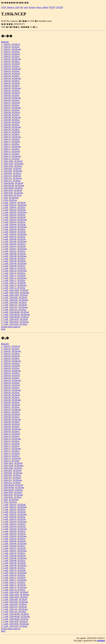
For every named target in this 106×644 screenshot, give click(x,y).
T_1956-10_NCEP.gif (11, 132)
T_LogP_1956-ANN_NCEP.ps (14, 295)
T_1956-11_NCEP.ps (10, 149)
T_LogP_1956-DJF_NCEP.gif (14, 297)
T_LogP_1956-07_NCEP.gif (13, 246)
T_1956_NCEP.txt (9, 200)
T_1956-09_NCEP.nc (10, 125)
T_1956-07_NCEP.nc (10, 105)
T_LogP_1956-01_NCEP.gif (13, 203)
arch (26, 7)
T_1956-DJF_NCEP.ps (11, 173)
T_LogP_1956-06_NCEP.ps (13, 244)
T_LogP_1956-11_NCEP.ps (13, 280)
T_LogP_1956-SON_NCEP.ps (14, 324)
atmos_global (42, 7)
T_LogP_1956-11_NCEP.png (14, 278)
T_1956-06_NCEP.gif (11, 93)
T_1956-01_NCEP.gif (11, 44)
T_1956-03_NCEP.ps (10, 71)
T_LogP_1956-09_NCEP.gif (13, 261)
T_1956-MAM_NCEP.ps (12, 188)
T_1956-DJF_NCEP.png (12, 171)
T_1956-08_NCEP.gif (11, 112)
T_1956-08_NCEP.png (11, 117)
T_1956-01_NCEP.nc (10, 47)
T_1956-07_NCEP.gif (11, 103)
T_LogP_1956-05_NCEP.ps (13, 237)
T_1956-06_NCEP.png (11, 98)
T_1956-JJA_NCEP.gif (11, 176)
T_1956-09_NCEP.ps (10, 129)
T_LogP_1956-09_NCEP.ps (13, 266)
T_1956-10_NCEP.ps (10, 139)
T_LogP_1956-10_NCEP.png (14, 271)
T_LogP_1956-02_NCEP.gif (13, 210)
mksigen (101, 641)
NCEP (52, 7)
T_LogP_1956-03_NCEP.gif (13, 217)
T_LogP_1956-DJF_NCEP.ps (14, 302)
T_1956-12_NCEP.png (11, 156)
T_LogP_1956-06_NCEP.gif (13, 239)
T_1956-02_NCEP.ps (10, 61)
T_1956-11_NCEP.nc (10, 144)
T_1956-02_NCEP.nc (10, 56)
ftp (22, 7)
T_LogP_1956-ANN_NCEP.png (15, 293)
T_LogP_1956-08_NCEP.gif (13, 254)
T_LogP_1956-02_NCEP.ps (13, 215)
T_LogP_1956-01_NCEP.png (14, 205)
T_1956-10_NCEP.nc (10, 134)
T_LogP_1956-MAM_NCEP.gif (15, 312)
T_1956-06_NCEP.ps (10, 100)
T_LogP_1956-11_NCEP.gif (13, 276)
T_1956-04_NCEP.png (11, 78)
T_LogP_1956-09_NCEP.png (14, 263)
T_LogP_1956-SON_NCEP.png (15, 322)
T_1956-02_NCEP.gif (11, 54)
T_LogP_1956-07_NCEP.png (14, 249)
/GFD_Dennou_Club (10, 7)
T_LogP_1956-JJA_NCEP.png (14, 307)
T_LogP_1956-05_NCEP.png (14, 234)
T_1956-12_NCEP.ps (10, 159)
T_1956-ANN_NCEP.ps (12, 166)
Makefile (5, 42)
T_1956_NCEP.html (10, 198)
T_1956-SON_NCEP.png (12, 193)
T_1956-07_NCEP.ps (10, 110)
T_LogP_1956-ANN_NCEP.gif (15, 290)
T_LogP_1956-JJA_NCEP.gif (14, 305)
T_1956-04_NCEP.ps (10, 81)
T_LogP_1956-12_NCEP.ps (13, 288)
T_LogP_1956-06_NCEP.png (14, 241)
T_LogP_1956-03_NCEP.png (14, 220)
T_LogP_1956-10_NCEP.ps (13, 273)
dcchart (32, 7)
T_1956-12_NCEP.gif (11, 151)
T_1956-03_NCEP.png (11, 69)
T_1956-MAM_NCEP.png (13, 185)
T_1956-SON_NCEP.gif (12, 190)
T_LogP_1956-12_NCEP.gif (13, 283)
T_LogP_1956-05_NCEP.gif (13, 232)
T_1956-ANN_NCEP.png (12, 164)
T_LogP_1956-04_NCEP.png (14, 227)
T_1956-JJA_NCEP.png (11, 178)
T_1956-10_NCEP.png (11, 137)
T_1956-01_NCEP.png (11, 49)
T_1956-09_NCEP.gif (11, 122)
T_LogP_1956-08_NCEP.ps (13, 259)
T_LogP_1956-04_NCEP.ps (13, 229)
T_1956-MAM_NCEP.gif (12, 183)
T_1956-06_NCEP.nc (10, 95)
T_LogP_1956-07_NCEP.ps (13, 251)
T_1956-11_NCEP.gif (10, 142)
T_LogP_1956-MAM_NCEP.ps (15, 317)
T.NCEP (59, 7)
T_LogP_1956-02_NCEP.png (14, 212)
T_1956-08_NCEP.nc (10, 115)
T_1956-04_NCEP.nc (10, 76)
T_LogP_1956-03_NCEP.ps (13, 222)
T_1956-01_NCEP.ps (10, 52)
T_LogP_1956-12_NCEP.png (14, 285)
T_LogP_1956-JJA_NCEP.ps (14, 310)
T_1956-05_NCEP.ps (10, 91)
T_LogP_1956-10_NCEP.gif (13, 268)
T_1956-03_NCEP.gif (11, 64)
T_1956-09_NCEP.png (11, 127)
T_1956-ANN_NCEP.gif (12, 161)
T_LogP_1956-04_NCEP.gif (13, 224)
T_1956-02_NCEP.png (11, 59)
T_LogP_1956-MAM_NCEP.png (15, 314)
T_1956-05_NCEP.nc (10, 86)
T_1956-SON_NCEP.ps (11, 195)
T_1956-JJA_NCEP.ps (11, 181)
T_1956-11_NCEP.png (11, 147)
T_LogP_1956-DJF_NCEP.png (15, 300)
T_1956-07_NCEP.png (11, 108)
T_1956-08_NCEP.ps (10, 120)
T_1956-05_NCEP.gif (11, 83)
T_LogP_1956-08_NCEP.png (14, 256)
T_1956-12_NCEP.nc (10, 154)
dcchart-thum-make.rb (11, 327)
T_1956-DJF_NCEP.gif (11, 168)
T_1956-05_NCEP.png (11, 88)
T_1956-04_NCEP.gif (11, 74)
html (3, 329)
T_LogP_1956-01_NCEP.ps (13, 207)
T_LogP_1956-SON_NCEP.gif (14, 319)
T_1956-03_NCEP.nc (10, 66)
